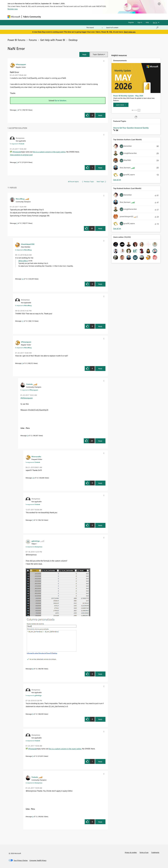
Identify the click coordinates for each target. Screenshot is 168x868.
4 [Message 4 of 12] (27, 435)
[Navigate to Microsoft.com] (14, 17)
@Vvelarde (17, 152)
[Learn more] (121, 105)
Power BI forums (16, 40)
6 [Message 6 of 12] (33, 816)
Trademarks (155, 852)
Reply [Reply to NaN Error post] (100, 115)
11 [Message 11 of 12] (23, 321)
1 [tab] (132, 110)
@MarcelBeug (23, 261)
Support (106, 17)
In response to (17, 144)
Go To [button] (155, 22)
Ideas (66, 17)
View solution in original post (21, 155)
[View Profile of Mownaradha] (36, 456)
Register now (13, 9)
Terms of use (144, 852)
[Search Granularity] (95, 28)
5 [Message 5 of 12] (17, 162)
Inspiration (56, 17)
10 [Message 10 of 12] (33, 478)
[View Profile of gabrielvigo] (36, 541)
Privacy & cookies (131, 852)
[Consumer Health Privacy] (38, 860)
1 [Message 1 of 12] (17, 110)
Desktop (73, 40)
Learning (96, 17)
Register (131, 22)
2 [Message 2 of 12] (17, 223)
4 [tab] (136, 110)
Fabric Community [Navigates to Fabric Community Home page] (32, 17)
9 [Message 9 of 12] (33, 714)
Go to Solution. (61, 100)
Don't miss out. (130, 32)
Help (147, 22)
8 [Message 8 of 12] (33, 669)
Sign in (140, 22)
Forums (46, 17)
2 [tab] (134, 110)
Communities (76, 17)
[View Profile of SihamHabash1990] (28, 244)
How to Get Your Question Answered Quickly (131, 128)
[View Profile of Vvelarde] (29, 384)
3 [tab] (135, 110)
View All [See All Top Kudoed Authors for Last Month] (117, 229)
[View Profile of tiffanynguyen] (21, 64)
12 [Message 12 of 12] (23, 279)
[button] (84, 54)
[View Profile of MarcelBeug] (20, 199)
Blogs (87, 17)
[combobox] (132, 28)
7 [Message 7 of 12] (33, 520)
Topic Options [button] (98, 54)
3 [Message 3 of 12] (22, 363)
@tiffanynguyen (27, 398)
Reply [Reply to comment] (100, 168)
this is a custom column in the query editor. (49, 152)
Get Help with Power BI (53, 40)
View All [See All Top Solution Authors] (117, 180)
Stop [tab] (139, 110)
